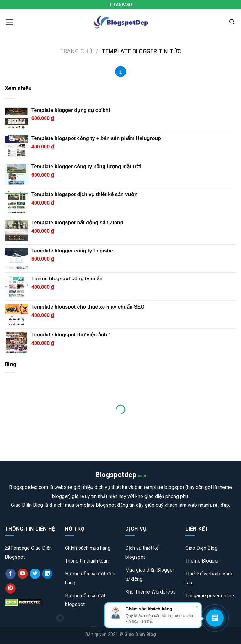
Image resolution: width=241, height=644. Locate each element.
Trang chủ (76, 51)
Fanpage (120, 5)
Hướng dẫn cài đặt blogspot (85, 600)
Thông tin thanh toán (87, 561)
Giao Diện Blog (201, 548)
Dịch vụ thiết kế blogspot (142, 553)
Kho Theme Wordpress (150, 592)
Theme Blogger (202, 561)
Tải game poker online (210, 596)
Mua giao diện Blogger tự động (150, 574)
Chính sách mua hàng (88, 548)
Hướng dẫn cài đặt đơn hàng (90, 578)
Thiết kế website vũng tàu (209, 578)
